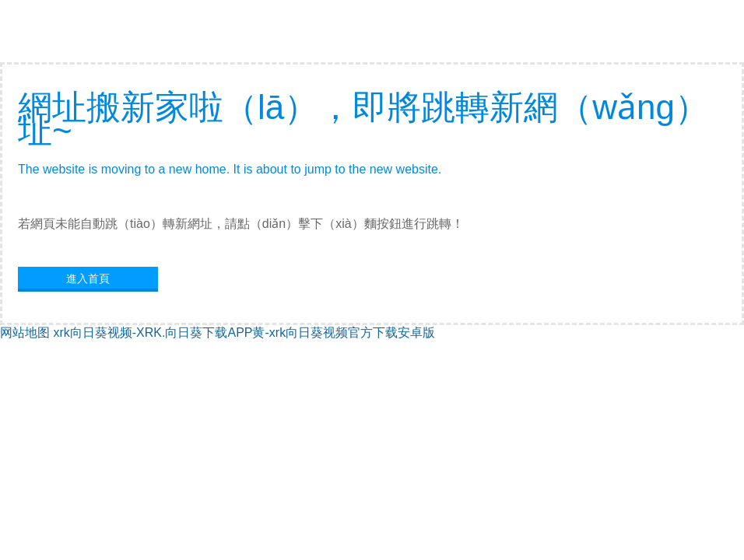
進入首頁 (88, 278)
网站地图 (25, 332)
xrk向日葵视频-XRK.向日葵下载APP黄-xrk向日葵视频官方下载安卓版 (244, 332)
